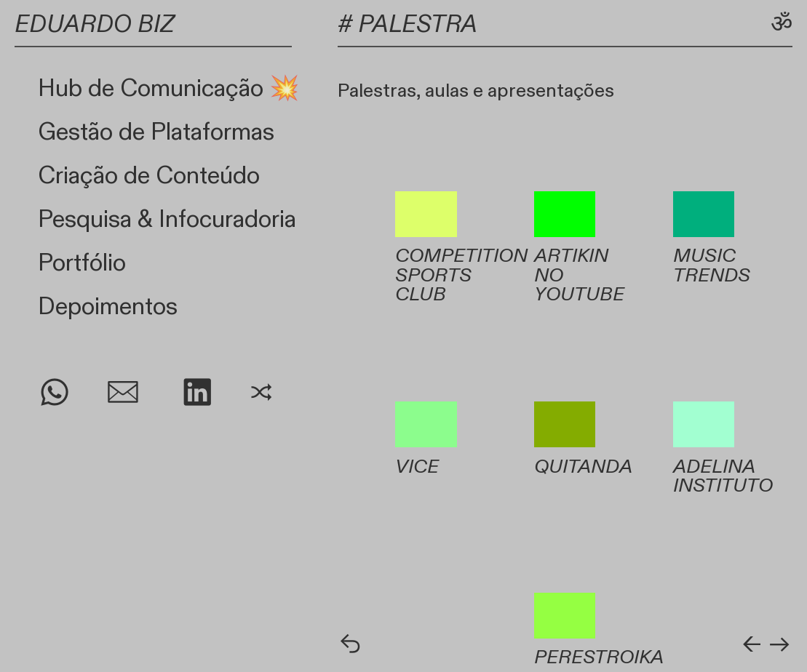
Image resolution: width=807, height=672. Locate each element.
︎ (55, 394)
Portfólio (82, 263)
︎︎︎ (780, 646)
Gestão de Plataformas (156, 132)
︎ (123, 394)
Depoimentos (108, 307)
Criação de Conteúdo (149, 176)
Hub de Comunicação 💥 (168, 89)
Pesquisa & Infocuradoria (167, 220)
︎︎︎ (350, 646)
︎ (262, 394)
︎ (197, 394)
